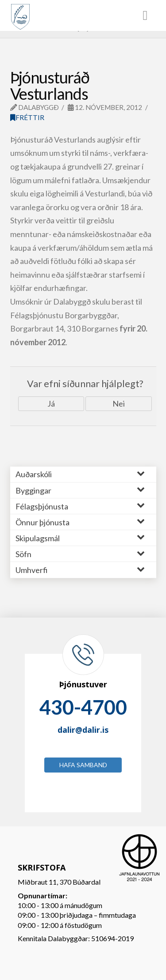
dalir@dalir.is (83, 730)
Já (51, 403)
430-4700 (83, 707)
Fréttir (27, 117)
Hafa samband (83, 765)
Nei (119, 403)
